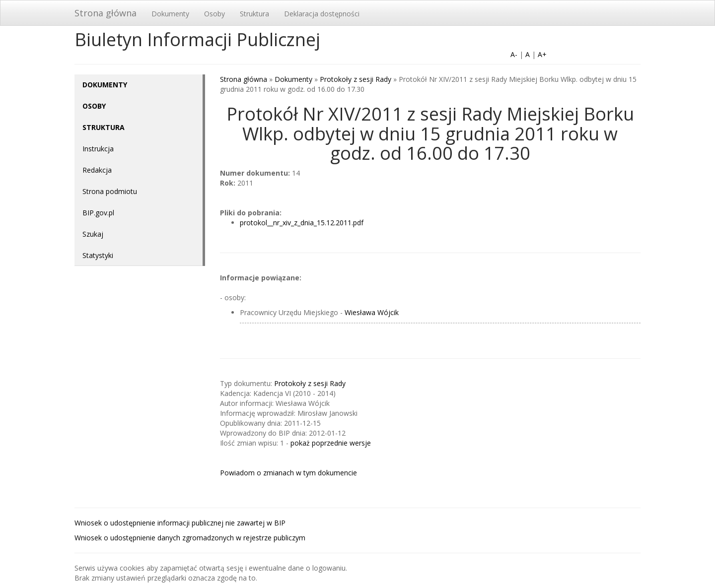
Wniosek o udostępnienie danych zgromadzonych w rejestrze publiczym (190, 538)
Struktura (254, 14)
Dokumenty (170, 14)
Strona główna (106, 13)
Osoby (214, 14)
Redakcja (97, 170)
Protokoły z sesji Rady (356, 79)
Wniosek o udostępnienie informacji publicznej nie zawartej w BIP (180, 523)
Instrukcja (98, 149)
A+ (542, 54)
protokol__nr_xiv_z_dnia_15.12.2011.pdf (302, 223)
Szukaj (93, 234)
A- (514, 54)
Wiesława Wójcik (372, 312)
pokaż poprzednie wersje (331, 443)
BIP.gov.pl (98, 213)
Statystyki (98, 255)
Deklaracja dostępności (322, 14)
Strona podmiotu (110, 191)
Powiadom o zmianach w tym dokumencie (288, 473)
